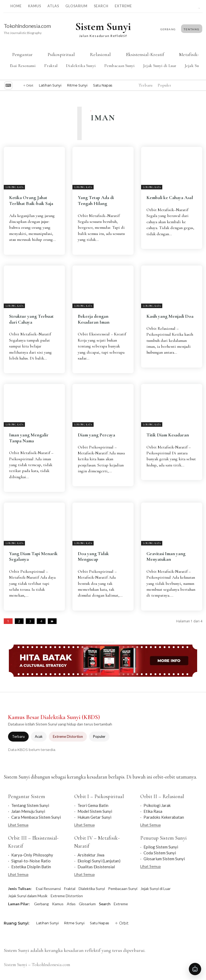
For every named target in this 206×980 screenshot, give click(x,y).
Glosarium (76, 6)
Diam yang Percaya (96, 435)
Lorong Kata (15, 187)
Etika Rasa (153, 811)
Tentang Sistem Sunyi (30, 805)
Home (16, 6)
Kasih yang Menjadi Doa (170, 316)
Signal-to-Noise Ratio (31, 861)
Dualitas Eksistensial (96, 867)
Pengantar (23, 54)
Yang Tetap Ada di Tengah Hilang (96, 200)
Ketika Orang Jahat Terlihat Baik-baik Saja (31, 200)
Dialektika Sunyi (81, 66)
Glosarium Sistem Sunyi (164, 859)
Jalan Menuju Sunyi (28, 811)
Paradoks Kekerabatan (164, 817)
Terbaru (18, 736)
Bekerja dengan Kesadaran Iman (94, 319)
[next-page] (52, 621)
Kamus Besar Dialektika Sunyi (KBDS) (54, 717)
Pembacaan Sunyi (120, 66)
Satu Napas (103, 85)
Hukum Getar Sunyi (94, 817)
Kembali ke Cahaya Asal (170, 197)
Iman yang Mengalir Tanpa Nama (29, 438)
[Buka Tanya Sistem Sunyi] (195, 969)
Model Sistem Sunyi (95, 811)
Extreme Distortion (68, 736)
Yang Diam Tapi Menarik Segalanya (33, 556)
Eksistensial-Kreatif (145, 54)
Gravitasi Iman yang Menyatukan (166, 556)
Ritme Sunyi (77, 85)
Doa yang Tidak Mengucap (93, 556)
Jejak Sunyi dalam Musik (28, 896)
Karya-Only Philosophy (32, 855)
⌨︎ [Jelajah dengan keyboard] (8, 85)
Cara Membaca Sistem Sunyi (36, 817)
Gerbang (41, 904)
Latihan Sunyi (50, 85)
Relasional (100, 54)
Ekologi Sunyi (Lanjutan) (99, 861)
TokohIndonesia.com (27, 26)
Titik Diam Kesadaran (168, 435)
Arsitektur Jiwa (91, 855)
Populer (99, 736)
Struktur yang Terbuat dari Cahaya (31, 319)
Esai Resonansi (23, 66)
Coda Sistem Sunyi (160, 853)
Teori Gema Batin (93, 805)
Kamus (35, 6)
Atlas (53, 6)
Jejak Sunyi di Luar (160, 66)
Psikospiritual (61, 54)
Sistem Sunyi (15, 965)
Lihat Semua (18, 825)
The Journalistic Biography (23, 33)
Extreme (123, 6)
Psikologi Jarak (157, 805)
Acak (39, 736)
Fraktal (51, 66)
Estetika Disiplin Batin (31, 867)
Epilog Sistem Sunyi (161, 847)
